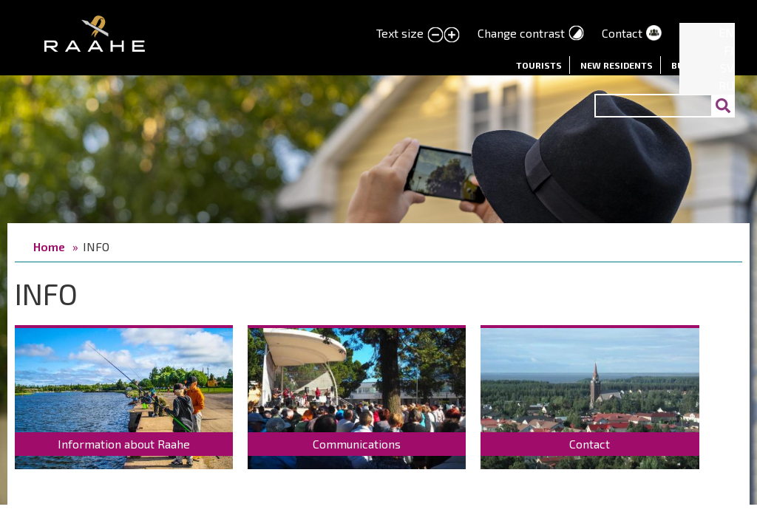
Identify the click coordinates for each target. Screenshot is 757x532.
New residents (617, 65)
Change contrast (521, 33)
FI (729, 50)
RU (726, 85)
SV (727, 68)
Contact (622, 33)
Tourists (539, 65)
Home (49, 246)
